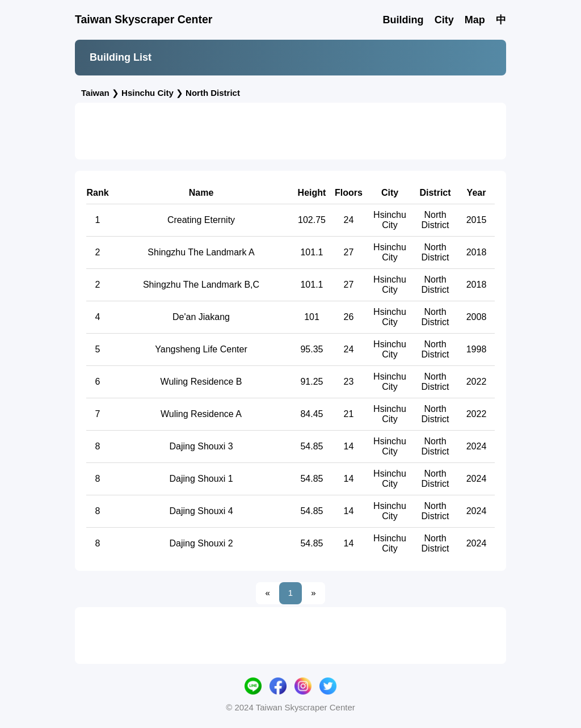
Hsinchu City (148, 93)
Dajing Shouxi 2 (201, 543)
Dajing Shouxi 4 (201, 511)
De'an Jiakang (201, 317)
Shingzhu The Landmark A (201, 252)
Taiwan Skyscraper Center (144, 19)
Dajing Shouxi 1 (201, 479)
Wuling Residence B (201, 382)
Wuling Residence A (201, 414)
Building (403, 20)
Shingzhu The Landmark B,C (201, 285)
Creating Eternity (201, 220)
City (444, 20)
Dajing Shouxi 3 (201, 446)
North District (213, 93)
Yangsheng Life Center (201, 349)
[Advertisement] (290, 131)
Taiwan (95, 93)
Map (475, 20)
